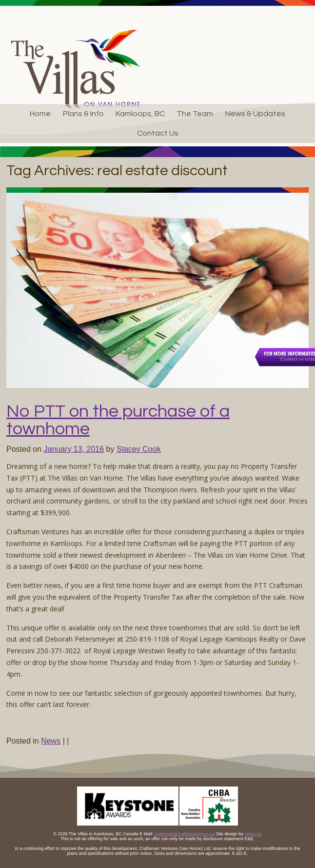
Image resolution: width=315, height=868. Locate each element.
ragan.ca (253, 834)
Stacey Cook (139, 449)
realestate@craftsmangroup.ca (185, 834)
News (51, 741)
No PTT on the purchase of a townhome (118, 420)
